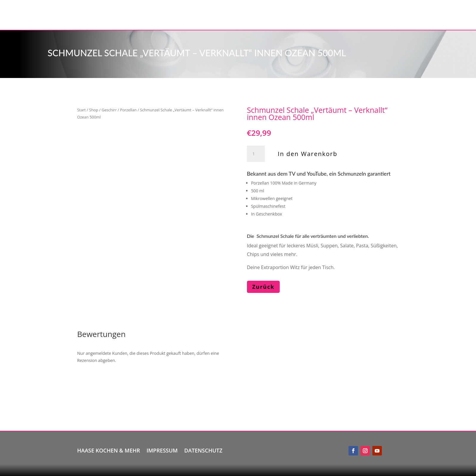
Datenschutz (203, 450)
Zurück (263, 287)
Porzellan (128, 110)
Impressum (162, 450)
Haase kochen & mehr (109, 450)
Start (81, 110)
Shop (94, 110)
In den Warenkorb (308, 154)
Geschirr (109, 110)
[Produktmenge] (256, 154)
